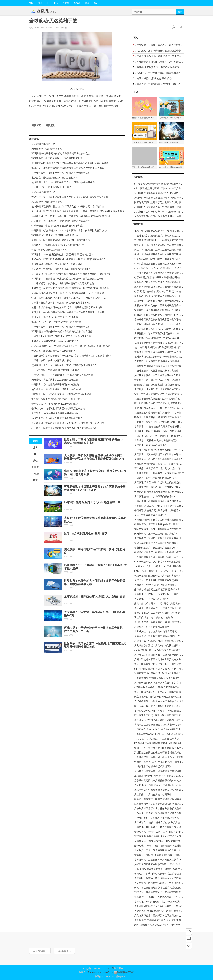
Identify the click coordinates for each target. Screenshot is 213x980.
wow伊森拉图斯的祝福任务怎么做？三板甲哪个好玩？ (162, 264)
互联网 (66, 3)
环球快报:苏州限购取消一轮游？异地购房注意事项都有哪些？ (63, 332)
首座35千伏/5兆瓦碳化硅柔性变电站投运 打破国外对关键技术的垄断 (169, 352)
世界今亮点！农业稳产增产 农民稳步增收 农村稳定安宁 (163, 636)
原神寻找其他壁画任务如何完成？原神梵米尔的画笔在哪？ (165, 655)
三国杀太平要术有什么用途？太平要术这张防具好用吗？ (163, 301)
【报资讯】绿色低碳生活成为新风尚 (153, 766)
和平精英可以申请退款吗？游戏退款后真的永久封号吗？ (163, 673)
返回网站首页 (40, 951)
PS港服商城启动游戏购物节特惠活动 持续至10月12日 (162, 743)
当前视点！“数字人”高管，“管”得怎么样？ (156, 585)
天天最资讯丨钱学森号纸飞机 (47, 149)
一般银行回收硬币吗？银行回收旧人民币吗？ (158, 324)
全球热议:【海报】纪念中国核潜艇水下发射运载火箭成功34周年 (167, 846)
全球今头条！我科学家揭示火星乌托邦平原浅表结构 (58, 409)
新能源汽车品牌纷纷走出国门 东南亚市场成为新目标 (161, 385)
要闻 (31, 3)
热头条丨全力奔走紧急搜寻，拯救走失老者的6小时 (58, 389)
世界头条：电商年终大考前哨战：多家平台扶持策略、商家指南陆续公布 (69, 259)
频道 (87, 3)
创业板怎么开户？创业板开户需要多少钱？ (156, 548)
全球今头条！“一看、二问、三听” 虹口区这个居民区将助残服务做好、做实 (173, 832)
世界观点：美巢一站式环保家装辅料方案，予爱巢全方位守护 (166, 850)
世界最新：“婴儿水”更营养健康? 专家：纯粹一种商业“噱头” (165, 855)
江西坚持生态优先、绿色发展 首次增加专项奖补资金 (161, 813)
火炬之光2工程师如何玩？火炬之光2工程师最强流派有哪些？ (166, 911)
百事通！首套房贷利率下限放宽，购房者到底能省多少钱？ (62, 303)
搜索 (180, 12)
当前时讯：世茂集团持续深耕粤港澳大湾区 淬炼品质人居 (61, 240)
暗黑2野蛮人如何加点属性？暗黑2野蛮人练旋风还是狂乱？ (165, 291)
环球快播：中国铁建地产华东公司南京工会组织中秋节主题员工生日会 (67, 279)
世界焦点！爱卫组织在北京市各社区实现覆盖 (158, 380)
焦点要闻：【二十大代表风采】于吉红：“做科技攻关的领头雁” (64, 182)
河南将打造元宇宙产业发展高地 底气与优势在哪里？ (161, 762)
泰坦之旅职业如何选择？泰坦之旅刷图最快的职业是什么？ (165, 254)
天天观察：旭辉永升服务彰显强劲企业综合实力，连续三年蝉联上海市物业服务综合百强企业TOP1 (82, 211)
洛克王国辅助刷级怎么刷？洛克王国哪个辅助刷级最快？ (163, 692)
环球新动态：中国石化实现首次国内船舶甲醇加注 (57, 158)
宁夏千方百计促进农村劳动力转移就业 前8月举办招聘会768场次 (167, 394)
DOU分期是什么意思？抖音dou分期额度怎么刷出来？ (162, 562)
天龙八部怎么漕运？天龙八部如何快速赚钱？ (158, 645)
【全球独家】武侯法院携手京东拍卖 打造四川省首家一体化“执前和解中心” (173, 236)
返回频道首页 (64, 951)
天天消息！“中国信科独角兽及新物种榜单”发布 (55, 413)
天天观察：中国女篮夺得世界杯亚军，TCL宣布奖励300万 (61, 269)
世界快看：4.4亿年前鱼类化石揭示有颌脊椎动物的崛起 (163, 427)
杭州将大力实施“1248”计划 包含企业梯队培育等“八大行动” (164, 357)
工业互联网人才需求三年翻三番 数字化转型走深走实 (161, 408)
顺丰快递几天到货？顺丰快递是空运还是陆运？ (159, 715)
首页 (189, 932)
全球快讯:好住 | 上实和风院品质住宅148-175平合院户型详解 (165, 496)
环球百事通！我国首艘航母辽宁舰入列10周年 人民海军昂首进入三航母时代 (173, 501)
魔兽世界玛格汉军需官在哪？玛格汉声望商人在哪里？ (162, 282)
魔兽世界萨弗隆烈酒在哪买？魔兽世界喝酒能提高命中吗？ (165, 287)
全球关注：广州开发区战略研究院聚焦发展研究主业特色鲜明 (166, 580)
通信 (56, 3)
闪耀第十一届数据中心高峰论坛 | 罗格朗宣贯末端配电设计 (61, 394)
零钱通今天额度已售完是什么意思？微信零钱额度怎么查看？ (166, 319)
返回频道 (50, 125)
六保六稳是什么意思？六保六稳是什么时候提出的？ (161, 329)
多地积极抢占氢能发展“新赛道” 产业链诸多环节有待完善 (163, 193)
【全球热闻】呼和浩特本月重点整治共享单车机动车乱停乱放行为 (168, 450)
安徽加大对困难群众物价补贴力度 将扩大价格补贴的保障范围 (166, 808)
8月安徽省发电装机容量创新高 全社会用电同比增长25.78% (165, 184)
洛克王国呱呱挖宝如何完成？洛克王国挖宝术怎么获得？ (163, 664)
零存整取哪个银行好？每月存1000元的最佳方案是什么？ (164, 711)
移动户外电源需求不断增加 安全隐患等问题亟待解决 (161, 799)
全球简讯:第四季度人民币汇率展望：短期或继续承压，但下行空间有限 (68, 293)
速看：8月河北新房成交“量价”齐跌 (49, 250)
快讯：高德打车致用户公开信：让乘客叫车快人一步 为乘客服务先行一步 (69, 298)
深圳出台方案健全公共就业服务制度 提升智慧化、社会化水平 (166, 748)
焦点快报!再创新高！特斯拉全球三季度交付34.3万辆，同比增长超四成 (68, 206)
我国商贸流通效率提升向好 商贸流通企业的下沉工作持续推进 (166, 343)
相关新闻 (34, 139)
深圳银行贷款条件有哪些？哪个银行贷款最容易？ (57, 399)
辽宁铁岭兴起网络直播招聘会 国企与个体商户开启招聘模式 (165, 780)
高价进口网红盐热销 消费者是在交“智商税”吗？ (159, 403)
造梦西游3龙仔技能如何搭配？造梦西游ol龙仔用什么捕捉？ (165, 678)
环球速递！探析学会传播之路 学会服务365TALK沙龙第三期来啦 (64, 428)
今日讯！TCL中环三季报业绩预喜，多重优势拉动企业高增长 (166, 436)
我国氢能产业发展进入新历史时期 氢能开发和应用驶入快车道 (166, 207)
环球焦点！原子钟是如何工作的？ (152, 627)
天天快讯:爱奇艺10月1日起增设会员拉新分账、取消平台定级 (166, 482)
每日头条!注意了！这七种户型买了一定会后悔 (55, 317)
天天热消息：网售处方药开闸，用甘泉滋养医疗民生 (161, 883)
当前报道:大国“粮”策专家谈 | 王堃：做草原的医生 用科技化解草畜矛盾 (170, 464)
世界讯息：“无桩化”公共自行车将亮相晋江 (156, 440)
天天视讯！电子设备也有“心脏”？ (151, 599)
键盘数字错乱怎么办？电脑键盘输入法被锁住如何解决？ (163, 529)
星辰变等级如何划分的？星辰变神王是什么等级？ (160, 305)
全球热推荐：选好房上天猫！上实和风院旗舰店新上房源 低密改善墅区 (171, 538)
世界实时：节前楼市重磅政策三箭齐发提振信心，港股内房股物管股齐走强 (70, 197)
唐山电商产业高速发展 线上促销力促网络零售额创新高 (162, 198)
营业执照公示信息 (124, 972)
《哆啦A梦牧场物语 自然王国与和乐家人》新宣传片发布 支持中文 (168, 734)
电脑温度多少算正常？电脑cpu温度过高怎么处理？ (161, 524)
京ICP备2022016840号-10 (100, 972)
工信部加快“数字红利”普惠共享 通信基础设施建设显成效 (163, 776)
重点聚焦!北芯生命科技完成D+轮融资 (154, 617)
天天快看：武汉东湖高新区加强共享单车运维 (158, 454)
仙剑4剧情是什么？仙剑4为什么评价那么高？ (158, 259)
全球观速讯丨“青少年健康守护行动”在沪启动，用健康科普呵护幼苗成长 (171, 822)
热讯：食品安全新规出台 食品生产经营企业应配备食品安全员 (166, 888)
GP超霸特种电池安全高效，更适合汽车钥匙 (157, 338)
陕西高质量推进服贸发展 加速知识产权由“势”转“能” (161, 417)
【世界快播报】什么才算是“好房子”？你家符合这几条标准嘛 (62, 375)
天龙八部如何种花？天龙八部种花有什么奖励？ (159, 906)
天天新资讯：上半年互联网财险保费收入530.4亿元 (160, 534)
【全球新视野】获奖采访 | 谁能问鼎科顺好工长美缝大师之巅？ (64, 283)
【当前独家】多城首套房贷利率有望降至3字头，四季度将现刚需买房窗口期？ (72, 356)
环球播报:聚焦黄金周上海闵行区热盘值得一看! (55, 235)
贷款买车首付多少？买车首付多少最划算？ (156, 543)
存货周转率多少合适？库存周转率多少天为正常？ (160, 557)
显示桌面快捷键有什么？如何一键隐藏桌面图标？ (160, 520)
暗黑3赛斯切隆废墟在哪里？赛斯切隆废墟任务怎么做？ (163, 277)
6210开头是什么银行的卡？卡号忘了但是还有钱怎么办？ (164, 571)
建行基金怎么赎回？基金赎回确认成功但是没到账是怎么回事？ (167, 720)
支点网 (110, 968)
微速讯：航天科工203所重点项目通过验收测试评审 (161, 613)
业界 (40, 3)
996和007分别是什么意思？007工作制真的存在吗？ (161, 566)
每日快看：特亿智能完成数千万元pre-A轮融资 (55, 384)
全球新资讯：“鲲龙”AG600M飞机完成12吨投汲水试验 (162, 841)
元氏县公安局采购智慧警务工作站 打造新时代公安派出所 (164, 869)
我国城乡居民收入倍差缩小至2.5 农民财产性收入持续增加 (164, 399)
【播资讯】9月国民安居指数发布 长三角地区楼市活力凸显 (61, 336)
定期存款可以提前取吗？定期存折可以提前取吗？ (160, 310)
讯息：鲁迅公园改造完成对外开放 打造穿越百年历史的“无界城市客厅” (170, 231)
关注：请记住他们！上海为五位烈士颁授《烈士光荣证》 (163, 250)
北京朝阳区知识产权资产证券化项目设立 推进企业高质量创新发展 (168, 212)
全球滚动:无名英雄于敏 (43, 144)
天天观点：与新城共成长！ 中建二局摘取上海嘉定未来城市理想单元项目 (172, 608)
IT (48, 3)
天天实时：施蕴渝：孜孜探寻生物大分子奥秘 (158, 878)
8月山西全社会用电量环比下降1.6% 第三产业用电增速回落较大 (167, 188)
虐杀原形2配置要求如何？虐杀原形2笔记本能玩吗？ (161, 920)
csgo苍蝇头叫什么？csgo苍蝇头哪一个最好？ (158, 268)
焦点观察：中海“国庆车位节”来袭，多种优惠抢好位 (58, 245)
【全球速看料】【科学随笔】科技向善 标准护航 (159, 473)
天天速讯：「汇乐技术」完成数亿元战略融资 (55, 380)
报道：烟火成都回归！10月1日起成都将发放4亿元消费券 (164, 603)
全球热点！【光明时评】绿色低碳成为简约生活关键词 (162, 389)
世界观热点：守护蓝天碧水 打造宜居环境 (156, 631)
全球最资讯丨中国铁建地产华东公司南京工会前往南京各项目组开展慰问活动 (71, 274)
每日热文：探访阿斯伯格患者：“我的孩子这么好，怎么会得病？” (168, 874)
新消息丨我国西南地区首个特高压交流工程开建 (159, 240)
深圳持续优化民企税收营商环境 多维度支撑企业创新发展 (164, 753)
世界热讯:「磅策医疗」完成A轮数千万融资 (156, 594)
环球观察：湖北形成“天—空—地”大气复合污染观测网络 (163, 468)
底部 (189, 946)
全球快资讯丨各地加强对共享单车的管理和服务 (159, 459)
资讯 (96, 3)
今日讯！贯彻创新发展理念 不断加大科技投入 (158, 622)
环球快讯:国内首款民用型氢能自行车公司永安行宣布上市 (164, 836)
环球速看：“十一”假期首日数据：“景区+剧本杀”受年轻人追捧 (63, 255)
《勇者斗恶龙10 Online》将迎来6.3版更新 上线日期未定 (163, 729)
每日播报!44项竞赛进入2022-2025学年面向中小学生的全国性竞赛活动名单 (70, 163)
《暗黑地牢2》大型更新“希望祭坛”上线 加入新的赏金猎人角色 (166, 739)
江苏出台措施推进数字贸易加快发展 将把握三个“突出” (162, 804)
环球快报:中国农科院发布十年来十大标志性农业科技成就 (164, 366)
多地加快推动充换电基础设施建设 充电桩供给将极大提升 (164, 771)
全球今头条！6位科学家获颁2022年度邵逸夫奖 (56, 404)
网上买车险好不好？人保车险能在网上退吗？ (158, 706)
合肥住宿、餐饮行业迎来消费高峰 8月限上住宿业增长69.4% (165, 422)
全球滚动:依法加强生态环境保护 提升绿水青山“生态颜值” (164, 590)
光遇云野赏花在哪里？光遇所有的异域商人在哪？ (160, 659)
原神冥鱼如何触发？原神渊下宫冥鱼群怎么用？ (159, 683)
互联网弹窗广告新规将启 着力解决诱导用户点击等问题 (162, 790)
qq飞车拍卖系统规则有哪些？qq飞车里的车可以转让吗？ (164, 669)
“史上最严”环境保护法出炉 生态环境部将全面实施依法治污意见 (167, 347)
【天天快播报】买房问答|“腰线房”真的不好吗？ (56, 370)
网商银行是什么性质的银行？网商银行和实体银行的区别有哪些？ (168, 315)
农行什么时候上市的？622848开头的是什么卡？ (159, 701)
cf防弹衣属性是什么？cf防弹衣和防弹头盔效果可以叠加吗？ (165, 687)
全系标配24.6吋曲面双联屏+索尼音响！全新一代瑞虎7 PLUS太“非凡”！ (171, 333)
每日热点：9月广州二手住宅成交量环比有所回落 (56, 322)
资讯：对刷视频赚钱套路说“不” (150, 515)
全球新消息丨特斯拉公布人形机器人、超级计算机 (57, 264)
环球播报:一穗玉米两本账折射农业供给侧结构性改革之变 (61, 153)
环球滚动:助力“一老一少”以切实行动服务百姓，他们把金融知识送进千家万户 (71, 346)
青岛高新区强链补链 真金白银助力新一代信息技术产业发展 (165, 725)
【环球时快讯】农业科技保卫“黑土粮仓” (52, 187)
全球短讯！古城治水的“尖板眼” (150, 445)
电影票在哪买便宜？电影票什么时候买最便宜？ (159, 552)
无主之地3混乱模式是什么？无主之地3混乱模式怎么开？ (164, 697)
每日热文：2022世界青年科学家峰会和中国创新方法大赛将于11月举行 (68, 168)
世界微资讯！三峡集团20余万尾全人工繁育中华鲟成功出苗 (165, 860)
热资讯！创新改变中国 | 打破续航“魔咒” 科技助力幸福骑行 (164, 864)
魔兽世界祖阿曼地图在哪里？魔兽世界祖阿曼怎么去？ (162, 296)
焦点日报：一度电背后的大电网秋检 (153, 794)
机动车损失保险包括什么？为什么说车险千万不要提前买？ (165, 576)
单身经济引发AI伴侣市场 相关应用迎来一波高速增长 (161, 216)
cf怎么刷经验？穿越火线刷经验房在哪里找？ (157, 925)
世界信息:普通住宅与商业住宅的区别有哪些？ (55, 341)
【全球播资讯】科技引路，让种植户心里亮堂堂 (159, 757)
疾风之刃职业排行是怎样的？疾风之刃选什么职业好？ (162, 915)
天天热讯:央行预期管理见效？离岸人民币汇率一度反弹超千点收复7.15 (171, 785)
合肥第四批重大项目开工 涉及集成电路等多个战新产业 (162, 361)
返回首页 (36, 125)
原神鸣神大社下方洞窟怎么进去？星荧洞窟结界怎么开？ (163, 273)
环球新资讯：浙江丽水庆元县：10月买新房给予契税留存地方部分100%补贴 (71, 216)
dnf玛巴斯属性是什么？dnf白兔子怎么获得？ (157, 650)
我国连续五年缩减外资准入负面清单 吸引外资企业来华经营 (165, 413)
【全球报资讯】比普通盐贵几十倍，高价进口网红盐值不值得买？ (168, 371)
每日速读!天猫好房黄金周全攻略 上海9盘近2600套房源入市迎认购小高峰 (172, 510)
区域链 (77, 3)
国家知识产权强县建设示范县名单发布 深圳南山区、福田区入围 (167, 202)
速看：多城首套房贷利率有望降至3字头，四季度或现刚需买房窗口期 (67, 307)
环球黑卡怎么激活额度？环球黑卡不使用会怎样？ (57, 418)
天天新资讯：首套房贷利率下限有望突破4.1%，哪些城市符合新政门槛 (68, 423)
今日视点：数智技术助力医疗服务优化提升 (156, 478)
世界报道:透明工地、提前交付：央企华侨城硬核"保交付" (163, 506)
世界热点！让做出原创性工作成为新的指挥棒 (55, 178)
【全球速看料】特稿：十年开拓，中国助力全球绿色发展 (60, 173)
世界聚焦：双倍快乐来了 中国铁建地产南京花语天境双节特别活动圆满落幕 (70, 288)
